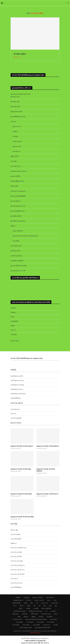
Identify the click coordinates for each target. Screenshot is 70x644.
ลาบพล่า (53, 611)
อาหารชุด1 (54, 619)
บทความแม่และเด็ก (26, 627)
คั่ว (40, 606)
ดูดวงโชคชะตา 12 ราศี (18, 271)
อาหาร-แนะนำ (39, 600)
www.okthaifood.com (35, 633)
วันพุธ (12, 317)
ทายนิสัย (15, 136)
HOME (18, 597)
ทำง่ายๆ (29, 600)
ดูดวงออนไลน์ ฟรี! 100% (43, 627)
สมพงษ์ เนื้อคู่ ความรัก (17, 181)
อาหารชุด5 (51, 622)
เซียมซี (13, 226)
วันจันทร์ (13, 308)
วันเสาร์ (13, 330)
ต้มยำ (21, 608)
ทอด (50, 606)
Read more (18, 57)
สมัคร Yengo (15, 341)
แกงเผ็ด (36, 608)
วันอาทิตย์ (14, 334)
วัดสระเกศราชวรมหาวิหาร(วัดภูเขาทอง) (25, 236)
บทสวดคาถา (17, 151)
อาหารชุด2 (19, 622)
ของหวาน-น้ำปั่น (38, 597)
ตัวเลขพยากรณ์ (15, 106)
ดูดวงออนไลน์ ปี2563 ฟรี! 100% (21, 94)
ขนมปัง (41, 617)
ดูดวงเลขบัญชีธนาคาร (18, 211)
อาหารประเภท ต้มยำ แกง (18, 548)
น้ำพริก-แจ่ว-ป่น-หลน (36, 611)
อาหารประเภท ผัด (16, 552)
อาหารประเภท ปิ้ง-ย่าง (18, 565)
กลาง (15, 606)
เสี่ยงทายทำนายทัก (16, 112)
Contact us (47, 625)
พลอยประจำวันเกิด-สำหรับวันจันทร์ (22, 446)
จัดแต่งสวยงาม (18, 600)
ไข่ (37, 603)
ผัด (56, 606)
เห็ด (32, 603)
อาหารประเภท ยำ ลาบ (18, 570)
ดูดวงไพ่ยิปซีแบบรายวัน (18, 116)
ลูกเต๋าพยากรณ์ (15, 251)
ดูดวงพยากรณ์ (15, 97)
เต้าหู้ (25, 603)
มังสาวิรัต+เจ (50, 597)
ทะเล (49, 600)
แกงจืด (28, 608)
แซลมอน (25, 614)
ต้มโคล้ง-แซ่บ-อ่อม (20, 611)
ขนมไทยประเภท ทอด (17, 385)
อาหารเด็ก (54, 603)
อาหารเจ (13, 414)
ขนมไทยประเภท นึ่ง (17, 376)
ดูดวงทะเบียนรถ (16, 201)
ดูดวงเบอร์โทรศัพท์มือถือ (18, 196)
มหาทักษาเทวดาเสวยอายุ (18, 171)
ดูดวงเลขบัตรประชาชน (18, 206)
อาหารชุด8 (36, 625)
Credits (56, 625)
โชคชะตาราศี (17, 619)
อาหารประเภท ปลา (17, 583)
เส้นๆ (56, 614)
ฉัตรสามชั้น (14, 186)
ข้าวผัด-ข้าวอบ (46, 614)
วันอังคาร (14, 312)
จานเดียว (50, 617)
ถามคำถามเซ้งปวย (16, 256)
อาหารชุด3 (30, 622)
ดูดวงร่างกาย (17, 126)
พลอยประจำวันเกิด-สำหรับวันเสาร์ (47, 494)
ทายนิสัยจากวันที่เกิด (17, 261)
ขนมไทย (26, 597)
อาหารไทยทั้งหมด (16, 587)
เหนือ (29, 606)
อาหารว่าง (45, 603)
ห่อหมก (26, 617)
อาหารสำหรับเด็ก (16, 418)
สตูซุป (33, 617)
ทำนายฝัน (14, 161)
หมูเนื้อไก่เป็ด (16, 603)
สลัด (19, 617)
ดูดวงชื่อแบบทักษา (16, 216)
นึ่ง (45, 606)
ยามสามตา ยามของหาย (18, 191)
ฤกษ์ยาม (15, 131)
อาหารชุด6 (16, 625)
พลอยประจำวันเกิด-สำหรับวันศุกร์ (21, 494)
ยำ (46, 611)
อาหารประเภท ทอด (17, 561)
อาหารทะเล (14, 578)
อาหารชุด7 (26, 625)
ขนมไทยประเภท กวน (17, 380)
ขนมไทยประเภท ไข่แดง (18, 394)
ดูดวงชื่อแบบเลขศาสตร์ (18, 221)
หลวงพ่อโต (16, 241)
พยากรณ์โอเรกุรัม (16, 246)
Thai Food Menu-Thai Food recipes (36, 619)
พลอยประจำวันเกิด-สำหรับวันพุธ (21, 469)
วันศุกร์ (13, 326)
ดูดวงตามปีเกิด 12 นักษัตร (19, 266)
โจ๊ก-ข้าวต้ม (14, 530)
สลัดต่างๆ (14, 543)
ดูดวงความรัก (17, 146)
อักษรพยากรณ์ (15, 102)
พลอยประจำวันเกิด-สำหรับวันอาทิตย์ (22, 517)
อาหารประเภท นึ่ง (16, 556)
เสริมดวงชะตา (17, 141)
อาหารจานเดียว (16, 534)
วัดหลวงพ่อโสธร (18, 231)
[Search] (68, 3)
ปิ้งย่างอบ (16, 614)
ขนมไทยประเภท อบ (17, 389)
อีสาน (22, 606)
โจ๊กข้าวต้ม (34, 614)
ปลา (55, 600)
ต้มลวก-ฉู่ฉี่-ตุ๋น (46, 608)
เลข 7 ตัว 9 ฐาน (16, 166)
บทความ (13, 121)
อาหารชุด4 (40, 622)
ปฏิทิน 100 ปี (15, 156)
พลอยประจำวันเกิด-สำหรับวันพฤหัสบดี (46, 470)
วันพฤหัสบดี (14, 321)
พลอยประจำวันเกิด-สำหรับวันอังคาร (48, 446)
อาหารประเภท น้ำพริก (17, 574)
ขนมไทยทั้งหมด (15, 398)
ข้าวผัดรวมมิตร (20, 54)
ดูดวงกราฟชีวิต (15, 176)
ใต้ (34, 606)
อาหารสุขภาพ (15, 409)
